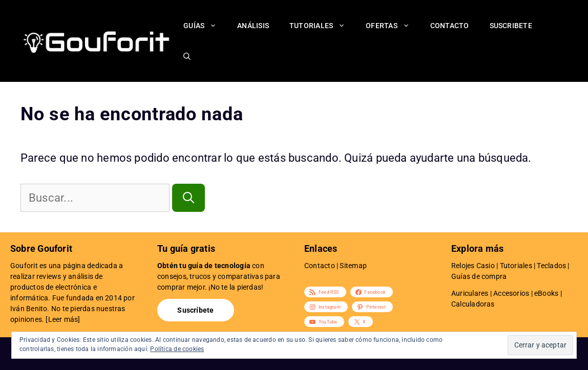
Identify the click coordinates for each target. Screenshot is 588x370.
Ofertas (393, 26)
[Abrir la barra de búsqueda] (187, 56)
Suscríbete (195, 310)
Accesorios (511, 293)
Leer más (63, 319)
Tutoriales (322, 26)
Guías (205, 26)
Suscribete (511, 26)
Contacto (450, 26)
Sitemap (353, 266)
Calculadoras (473, 304)
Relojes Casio (473, 266)
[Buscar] (188, 198)
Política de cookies (177, 349)
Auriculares (470, 293)
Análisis (253, 26)
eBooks (546, 293)
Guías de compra (479, 276)
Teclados (551, 266)
